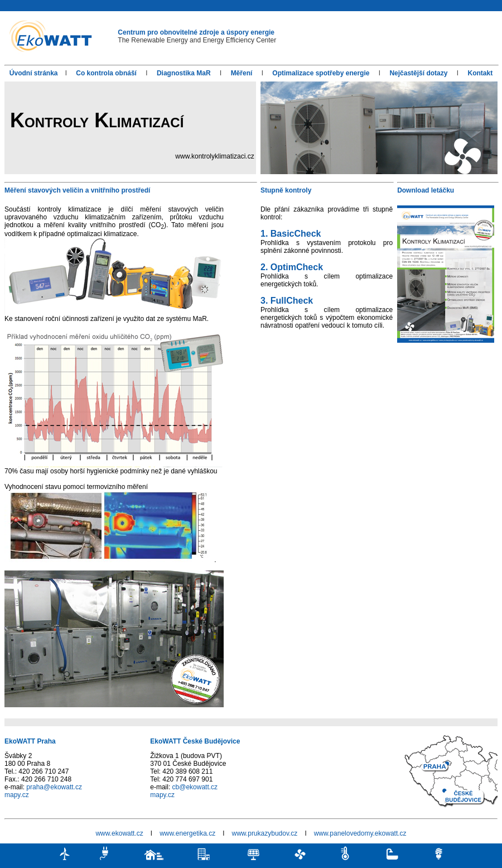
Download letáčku (426, 190)
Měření (242, 73)
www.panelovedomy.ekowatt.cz (360, 833)
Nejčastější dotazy (418, 73)
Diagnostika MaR (184, 73)
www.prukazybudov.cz (265, 833)
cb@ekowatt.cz (195, 787)
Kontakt (480, 73)
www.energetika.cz (188, 833)
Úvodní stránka (34, 73)
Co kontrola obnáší (106, 73)
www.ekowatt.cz (119, 833)
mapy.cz (17, 795)
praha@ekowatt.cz (54, 787)
